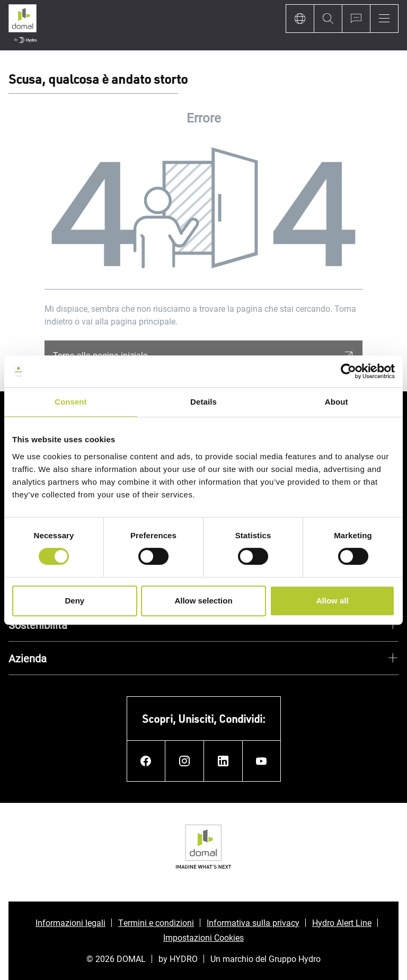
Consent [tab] (71, 402)
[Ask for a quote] (356, 19)
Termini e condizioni (156, 922)
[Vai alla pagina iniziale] (23, 25)
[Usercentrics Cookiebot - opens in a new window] (348, 371)
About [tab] (337, 402)
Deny (74, 601)
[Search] (328, 19)
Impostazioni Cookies (203, 937)
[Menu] (384, 19)
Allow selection (203, 601)
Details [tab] (203, 402)
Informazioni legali (70, 922)
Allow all (333, 601)
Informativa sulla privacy (253, 922)
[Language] (300, 19)
